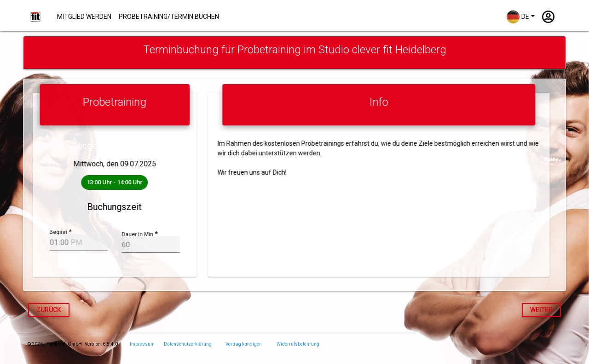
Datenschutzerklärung (188, 344)
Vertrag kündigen (244, 344)
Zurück (49, 310)
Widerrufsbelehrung (298, 344)
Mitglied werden (84, 17)
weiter (541, 310)
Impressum (142, 344)
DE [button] (518, 17)
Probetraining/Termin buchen (169, 17)
